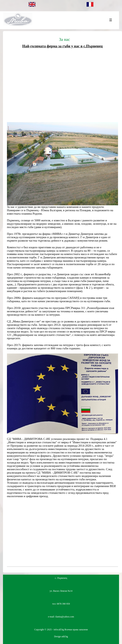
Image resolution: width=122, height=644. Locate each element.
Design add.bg (61, 636)
